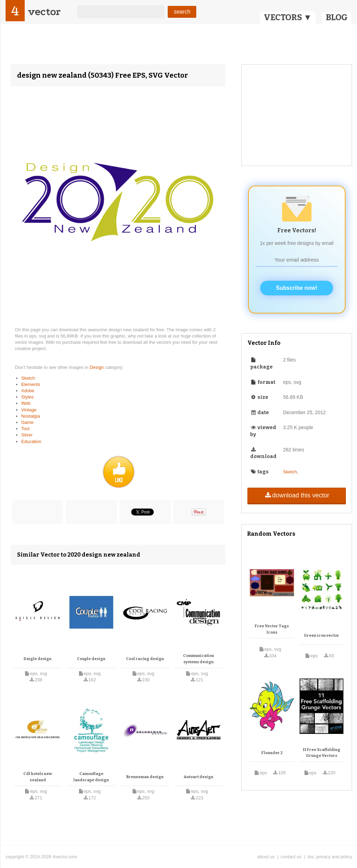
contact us (291, 857)
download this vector (297, 495)
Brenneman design (145, 777)
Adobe (28, 391)
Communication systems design (199, 659)
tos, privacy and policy (330, 857)
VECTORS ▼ (288, 17)
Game (27, 422)
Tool (25, 429)
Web (26, 403)
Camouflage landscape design (91, 777)
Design (97, 367)
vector (44, 12)
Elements (31, 384)
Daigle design (38, 659)
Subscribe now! (297, 288)
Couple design (91, 659)
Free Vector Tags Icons (272, 629)
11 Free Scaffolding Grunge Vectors (322, 753)
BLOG (337, 17)
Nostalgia (31, 416)
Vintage (29, 410)
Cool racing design (145, 659)
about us (266, 857)
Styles (27, 397)
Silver (27, 435)
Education (31, 441)
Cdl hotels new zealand (38, 777)
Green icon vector (322, 635)
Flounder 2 (272, 753)
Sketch (28, 378)
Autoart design (199, 777)
